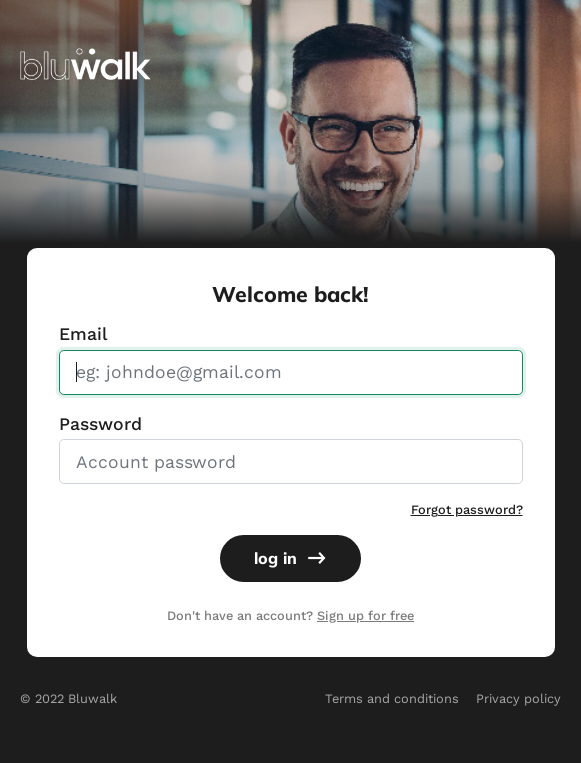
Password (100, 424)
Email (83, 334)
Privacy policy (518, 698)
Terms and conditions (392, 698)
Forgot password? (467, 509)
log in (290, 558)
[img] (85, 62)
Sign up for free (365, 615)
